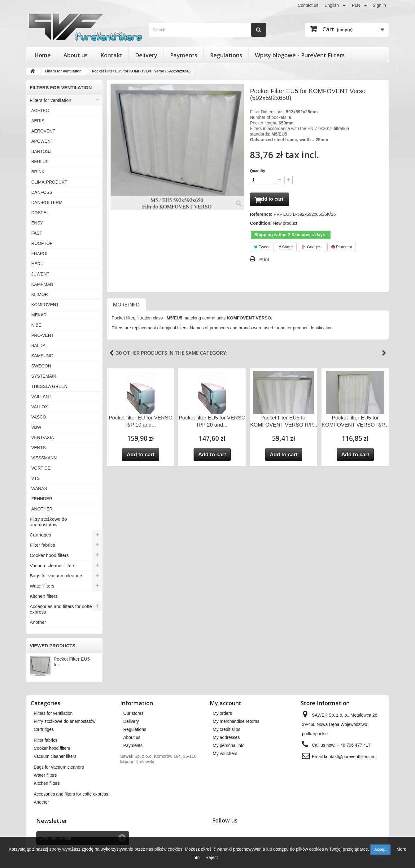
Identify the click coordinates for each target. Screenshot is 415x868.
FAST (37, 233)
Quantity (258, 171)
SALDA (38, 345)
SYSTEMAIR (44, 376)
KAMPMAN (42, 284)
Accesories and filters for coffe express (61, 609)
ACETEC (40, 111)
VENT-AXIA (43, 437)
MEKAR (39, 315)
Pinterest (342, 249)
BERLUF (40, 162)
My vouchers (225, 753)
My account (225, 703)
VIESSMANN (44, 458)
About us (76, 55)
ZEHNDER (42, 499)
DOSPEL (40, 213)
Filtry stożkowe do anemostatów (48, 522)
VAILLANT (41, 397)
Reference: (261, 216)
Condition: (261, 225)
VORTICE (41, 468)
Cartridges (40, 535)
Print (264, 261)
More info (126, 306)
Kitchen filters (44, 596)
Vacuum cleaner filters (52, 565)
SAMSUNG (42, 356)
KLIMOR (40, 294)
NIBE (36, 325)
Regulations (226, 55)
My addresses (226, 737)
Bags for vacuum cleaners (57, 576)
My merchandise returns (236, 721)
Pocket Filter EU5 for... (72, 662)
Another (38, 622)
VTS (35, 478)
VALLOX (39, 407)
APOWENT (42, 141)
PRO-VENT (42, 335)
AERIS (38, 121)
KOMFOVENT (45, 305)
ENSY (37, 223)
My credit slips (227, 729)
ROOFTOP (42, 243)
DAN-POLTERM (47, 202)
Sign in (379, 5)
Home (43, 55)
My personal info (229, 745)
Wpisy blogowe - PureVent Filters (300, 55)
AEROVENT (43, 131)
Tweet (262, 249)
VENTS (39, 448)
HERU (37, 264)
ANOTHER (42, 509)
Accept (381, 849)
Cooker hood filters (49, 555)
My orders (222, 713)
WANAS (39, 488)
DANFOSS (42, 192)
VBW (36, 427)
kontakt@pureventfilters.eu (350, 757)
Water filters (42, 586)
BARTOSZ (41, 151)
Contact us (308, 5)
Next (384, 355)
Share (286, 249)
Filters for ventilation (50, 100)
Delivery (146, 55)
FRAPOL (40, 254)
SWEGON (41, 366)
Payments (184, 55)
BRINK (38, 172)
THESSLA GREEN (49, 386)
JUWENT (40, 274)
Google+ (312, 249)
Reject (212, 857)
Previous (111, 355)
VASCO (39, 417)
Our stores (133, 713)
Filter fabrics (42, 545)
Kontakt (111, 55)
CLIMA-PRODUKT (49, 182)
